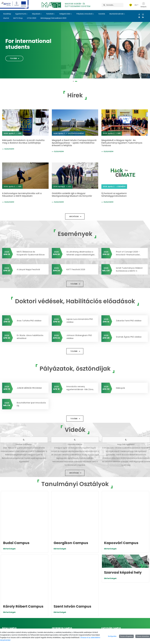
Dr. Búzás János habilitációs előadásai (30, 337)
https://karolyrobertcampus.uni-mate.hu (22, 602)
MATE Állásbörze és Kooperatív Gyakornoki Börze (31, 253)
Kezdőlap (7, 14)
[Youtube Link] (138, 17)
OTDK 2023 (32, 18)
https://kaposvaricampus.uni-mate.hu (120, 572)
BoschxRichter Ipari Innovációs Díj (31, 404)
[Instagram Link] (142, 15)
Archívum (74, 216)
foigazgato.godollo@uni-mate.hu (68, 605)
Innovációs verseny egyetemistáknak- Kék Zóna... (80, 388)
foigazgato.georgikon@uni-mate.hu (69, 574)
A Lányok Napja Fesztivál (28, 269)
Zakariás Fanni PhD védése (129, 321)
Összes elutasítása (143, 636)
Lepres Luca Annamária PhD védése (80, 321)
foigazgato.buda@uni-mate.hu (17, 574)
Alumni (6, 18)
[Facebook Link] (138, 15)
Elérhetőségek (9, 515)
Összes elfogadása (126, 636)
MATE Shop (18, 18)
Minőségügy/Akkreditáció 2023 (53, 18)
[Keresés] (115, 5)
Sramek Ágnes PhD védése (129, 337)
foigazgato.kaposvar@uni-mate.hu (118, 574)
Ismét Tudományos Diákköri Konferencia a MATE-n (129, 269)
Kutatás (102, 14)
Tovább (13, 58)
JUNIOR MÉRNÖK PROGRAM (29, 388)
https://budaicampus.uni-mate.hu (19, 572)
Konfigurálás (112, 636)
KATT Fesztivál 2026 (76, 269)
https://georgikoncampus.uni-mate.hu (70, 572)
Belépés (144, 5)
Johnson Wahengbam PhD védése (79, 337)
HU (137, 5)
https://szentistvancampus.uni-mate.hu (71, 602)
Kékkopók (120, 388)
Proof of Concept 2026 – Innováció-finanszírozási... (128, 253)
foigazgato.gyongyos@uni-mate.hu (19, 605)
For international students (28, 44)
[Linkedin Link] (142, 17)
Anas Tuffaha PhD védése (29, 321)
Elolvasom (9, 149)
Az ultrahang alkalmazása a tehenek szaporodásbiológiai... (81, 253)
